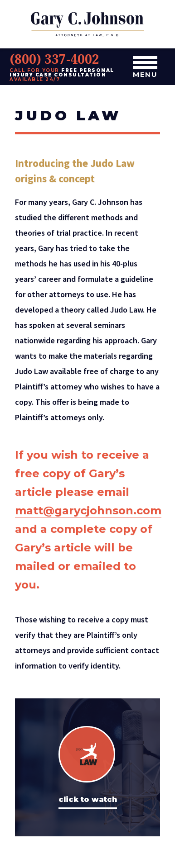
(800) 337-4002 (54, 59)
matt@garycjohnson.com (88, 510)
